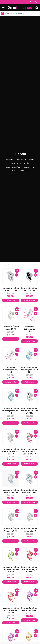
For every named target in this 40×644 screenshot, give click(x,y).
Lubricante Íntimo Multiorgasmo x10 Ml (11, 411)
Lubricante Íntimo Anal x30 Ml (29, 289)
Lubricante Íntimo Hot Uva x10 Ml (29, 609)
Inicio (4, 265)
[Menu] (3, 7)
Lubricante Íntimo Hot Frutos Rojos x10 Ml (29, 569)
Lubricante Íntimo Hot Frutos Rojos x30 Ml (11, 610)
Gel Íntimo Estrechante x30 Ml (11, 370)
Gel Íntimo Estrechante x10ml (29, 329)
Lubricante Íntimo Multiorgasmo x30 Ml (29, 370)
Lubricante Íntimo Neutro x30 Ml (11, 530)
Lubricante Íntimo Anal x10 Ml (11, 328)
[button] (11, 300)
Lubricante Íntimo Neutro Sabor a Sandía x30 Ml (29, 452)
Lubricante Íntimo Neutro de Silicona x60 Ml (29, 411)
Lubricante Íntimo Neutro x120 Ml (29, 491)
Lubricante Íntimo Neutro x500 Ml (11, 491)
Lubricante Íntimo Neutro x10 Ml (29, 530)
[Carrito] (37, 7)
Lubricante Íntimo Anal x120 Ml (11, 289)
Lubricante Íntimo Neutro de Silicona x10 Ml (11, 452)
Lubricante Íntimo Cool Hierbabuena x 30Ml (11, 569)
